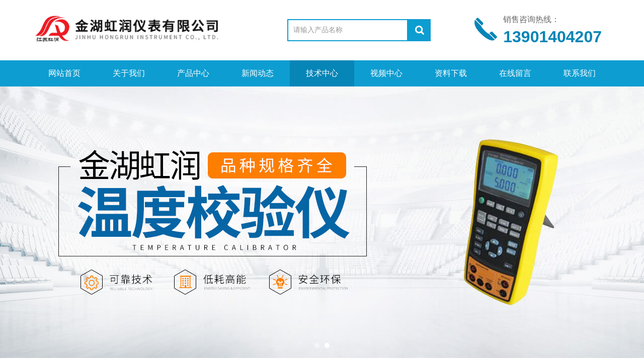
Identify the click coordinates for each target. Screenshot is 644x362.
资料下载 (451, 73)
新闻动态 (258, 73)
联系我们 (580, 73)
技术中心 (322, 73)
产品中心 (193, 73)
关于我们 (129, 73)
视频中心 (386, 73)
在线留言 (515, 73)
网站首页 (64, 73)
